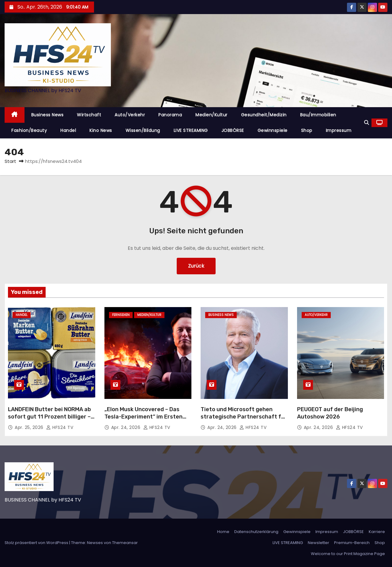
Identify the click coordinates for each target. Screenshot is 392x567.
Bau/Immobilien (318, 115)
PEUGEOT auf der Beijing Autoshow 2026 (330, 413)
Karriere (377, 532)
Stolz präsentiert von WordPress (37, 543)
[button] (367, 123)
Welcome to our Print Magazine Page (348, 554)
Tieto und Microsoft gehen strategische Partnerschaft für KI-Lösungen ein (244, 417)
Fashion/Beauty (29, 130)
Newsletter (318, 543)
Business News (47, 115)
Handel (68, 130)
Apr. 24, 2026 (126, 427)
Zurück (196, 266)
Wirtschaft (89, 115)
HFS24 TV (60, 427)
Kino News (101, 130)
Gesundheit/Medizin (264, 115)
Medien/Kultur (211, 115)
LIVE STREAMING (191, 130)
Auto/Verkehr (130, 115)
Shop (307, 130)
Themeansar (125, 543)
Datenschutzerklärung (256, 532)
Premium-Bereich (352, 543)
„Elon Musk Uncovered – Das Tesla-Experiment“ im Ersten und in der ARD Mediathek (143, 417)
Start (10, 161)
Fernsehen (121, 315)
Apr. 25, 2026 (30, 427)
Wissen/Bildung (143, 130)
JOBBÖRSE (233, 130)
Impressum (339, 130)
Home (223, 532)
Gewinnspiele (273, 130)
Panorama (170, 115)
